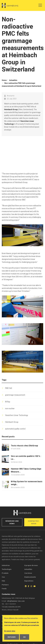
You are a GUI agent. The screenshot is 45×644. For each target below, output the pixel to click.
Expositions (29, 581)
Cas (3, 577)
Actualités (28, 569)
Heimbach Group (11, 109)
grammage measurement (15, 395)
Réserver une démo (12, 522)
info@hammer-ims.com (16, 601)
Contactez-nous (34, 522)
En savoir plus (10, 631)
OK (24, 637)
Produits (5, 573)
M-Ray (8, 402)
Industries (6, 565)
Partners (5, 585)
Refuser (12, 637)
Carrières (28, 573)
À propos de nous (31, 565)
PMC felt (9, 388)
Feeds (4, 589)
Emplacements (30, 577)
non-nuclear (10, 409)
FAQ (3, 581)
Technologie (7, 569)
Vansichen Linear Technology (17, 415)
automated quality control (15, 429)
